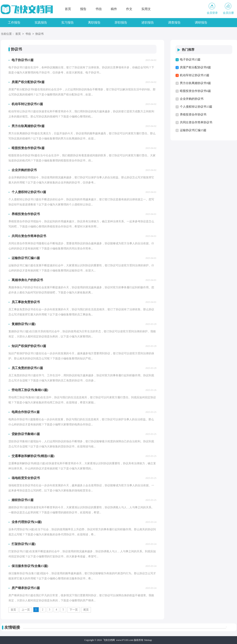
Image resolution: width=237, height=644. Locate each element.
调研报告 (201, 22)
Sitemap (148, 640)
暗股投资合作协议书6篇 (195, 91)
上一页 (26, 610)
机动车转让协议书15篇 (195, 75)
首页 (68, 9)
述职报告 (148, 22)
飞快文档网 (109, 640)
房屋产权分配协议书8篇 (195, 67)
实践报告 (41, 22)
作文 (129, 9)
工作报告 (14, 22)
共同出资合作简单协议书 (196, 122)
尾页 (86, 610)
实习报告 (68, 22)
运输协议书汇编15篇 (193, 130)
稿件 (114, 9)
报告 (83, 9)
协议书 (39, 34)
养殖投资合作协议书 (193, 115)
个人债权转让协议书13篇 (196, 107)
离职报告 (94, 22)
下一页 (74, 610)
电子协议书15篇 (190, 60)
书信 (99, 9)
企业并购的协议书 (192, 99)
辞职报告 (121, 22)
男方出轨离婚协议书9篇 (195, 83)
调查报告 (174, 22)
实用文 (146, 9)
